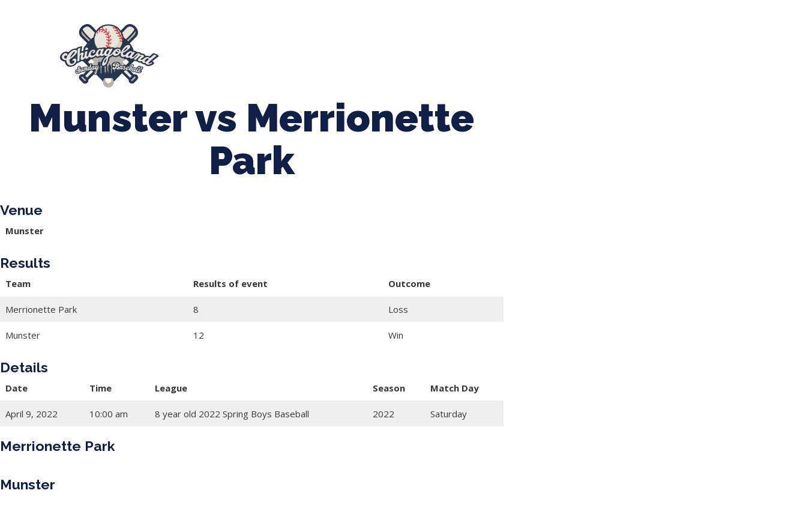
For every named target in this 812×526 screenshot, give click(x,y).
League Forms (232, 62)
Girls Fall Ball (642, 50)
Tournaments (375, 50)
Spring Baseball (287, 50)
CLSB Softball (458, 50)
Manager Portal (728, 50)
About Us (209, 50)
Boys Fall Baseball (551, 50)
